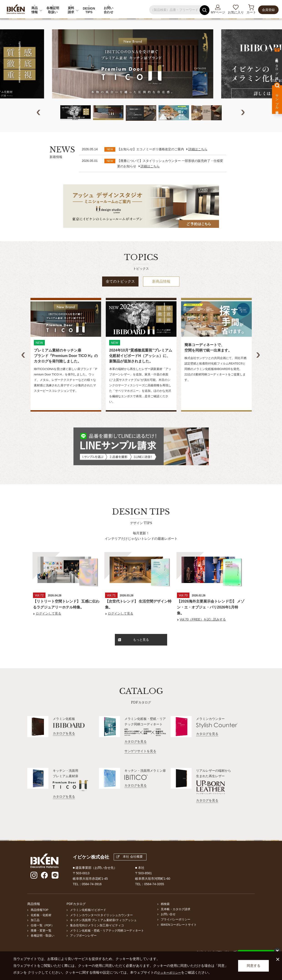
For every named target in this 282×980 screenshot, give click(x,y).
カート (251, 12)
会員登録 (268, 10)
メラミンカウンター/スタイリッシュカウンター (102, 925)
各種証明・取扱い (43, 946)
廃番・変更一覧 (41, 940)
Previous (39, 122)
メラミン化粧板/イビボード (88, 920)
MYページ (218, 12)
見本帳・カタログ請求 (176, 919)
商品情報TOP (40, 920)
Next (243, 122)
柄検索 (165, 914)
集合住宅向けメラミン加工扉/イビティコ (97, 935)
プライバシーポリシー (176, 929)
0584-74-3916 (92, 894)
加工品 (35, 930)
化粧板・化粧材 (41, 925)
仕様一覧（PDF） (42, 935)
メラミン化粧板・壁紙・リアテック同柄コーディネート (107, 940)
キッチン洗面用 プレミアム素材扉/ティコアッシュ (103, 930)
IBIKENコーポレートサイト (179, 935)
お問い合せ (168, 924)
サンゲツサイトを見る (140, 761)
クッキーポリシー (171, 972)
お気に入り (236, 12)
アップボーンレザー (83, 946)
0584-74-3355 (154, 894)
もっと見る (133, 650)
